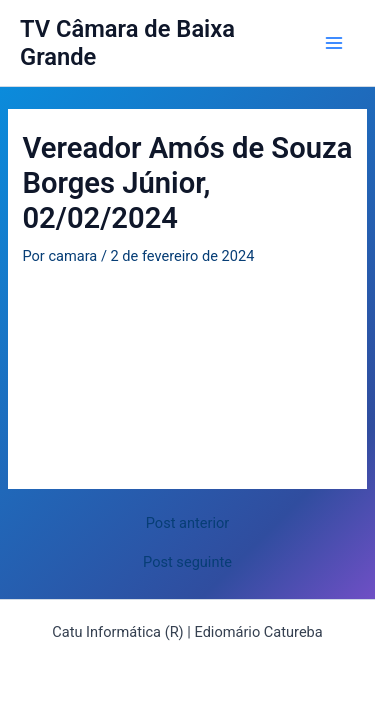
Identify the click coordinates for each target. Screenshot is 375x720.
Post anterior (188, 523)
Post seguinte (187, 562)
